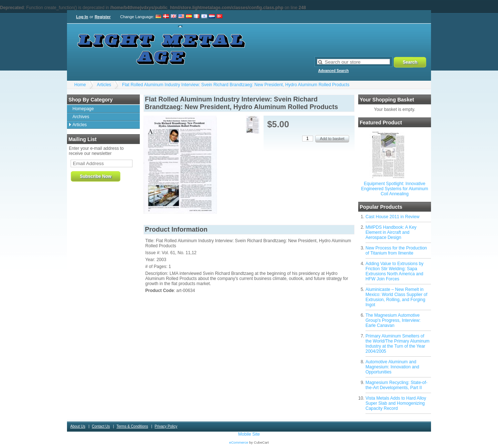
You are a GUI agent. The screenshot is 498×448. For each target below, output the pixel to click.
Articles (104, 85)
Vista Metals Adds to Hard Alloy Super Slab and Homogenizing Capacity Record (396, 403)
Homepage (83, 109)
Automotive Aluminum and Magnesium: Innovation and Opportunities (392, 367)
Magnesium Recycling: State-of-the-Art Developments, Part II (396, 385)
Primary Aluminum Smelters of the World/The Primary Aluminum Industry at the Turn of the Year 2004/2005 (398, 344)
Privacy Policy (166, 426)
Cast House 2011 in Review (392, 217)
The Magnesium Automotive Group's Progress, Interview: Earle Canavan (393, 320)
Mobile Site (249, 434)
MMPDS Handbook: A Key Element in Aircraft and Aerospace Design (391, 232)
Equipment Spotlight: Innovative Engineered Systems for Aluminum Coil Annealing (395, 189)
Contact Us (101, 426)
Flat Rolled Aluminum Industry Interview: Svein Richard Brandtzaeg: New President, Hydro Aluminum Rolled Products (236, 85)
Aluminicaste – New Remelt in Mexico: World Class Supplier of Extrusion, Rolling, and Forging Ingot (396, 297)
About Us (78, 426)
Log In (82, 17)
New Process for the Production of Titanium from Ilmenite (396, 251)
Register (103, 17)
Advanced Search (333, 71)
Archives (81, 117)
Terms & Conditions (132, 426)
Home (80, 85)
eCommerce (239, 442)
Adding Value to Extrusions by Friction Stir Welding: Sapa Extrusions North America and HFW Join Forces (394, 271)
